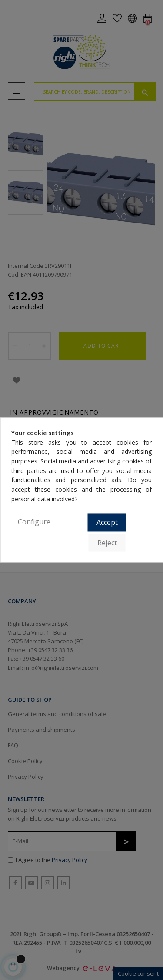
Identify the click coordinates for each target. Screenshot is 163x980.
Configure (34, 522)
